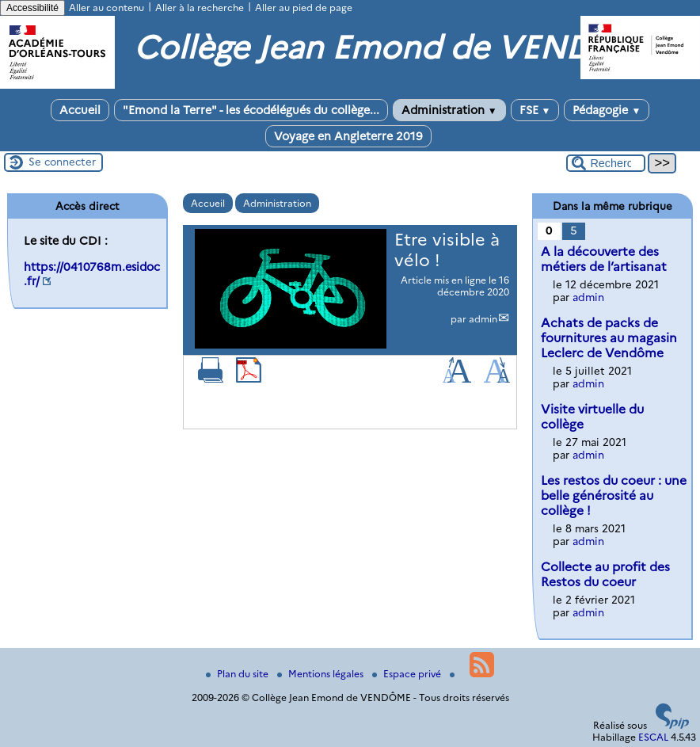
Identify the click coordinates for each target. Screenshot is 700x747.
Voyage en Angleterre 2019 (348, 136)
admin (483, 319)
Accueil (80, 110)
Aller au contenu (107, 8)
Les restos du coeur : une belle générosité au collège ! (614, 495)
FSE (535, 110)
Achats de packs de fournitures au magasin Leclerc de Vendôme (609, 338)
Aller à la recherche (200, 8)
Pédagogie (607, 110)
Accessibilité (32, 8)
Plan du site (238, 674)
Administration (449, 110)
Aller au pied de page (304, 8)
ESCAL (653, 737)
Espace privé (408, 674)
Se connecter (62, 162)
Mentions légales (321, 674)
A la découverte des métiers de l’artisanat (604, 259)
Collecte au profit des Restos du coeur (605, 574)
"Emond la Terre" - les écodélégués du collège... (251, 110)
